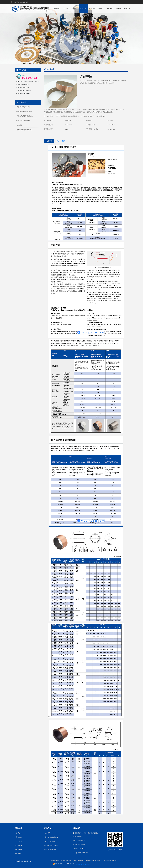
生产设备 (92, 8)
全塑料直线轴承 (50, 841)
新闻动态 (74, 8)
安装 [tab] (57, 141)
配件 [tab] (64, 141)
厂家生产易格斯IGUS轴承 (24, 116)
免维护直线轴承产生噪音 (24, 130)
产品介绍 (83, 8)
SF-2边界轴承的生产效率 (24, 111)
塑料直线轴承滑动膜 (51, 837)
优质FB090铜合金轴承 (23, 107)
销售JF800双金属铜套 (23, 121)
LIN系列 (47, 833)
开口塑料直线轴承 (50, 849)
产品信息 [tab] (49, 141)
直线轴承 (19, 125)
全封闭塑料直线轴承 (51, 845)
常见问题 (118, 8)
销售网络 (110, 8)
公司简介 (66, 8)
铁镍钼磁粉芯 (26, 861)
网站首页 (57, 8)
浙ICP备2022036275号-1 (83, 864)
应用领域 (101, 8)
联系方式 (127, 8)
